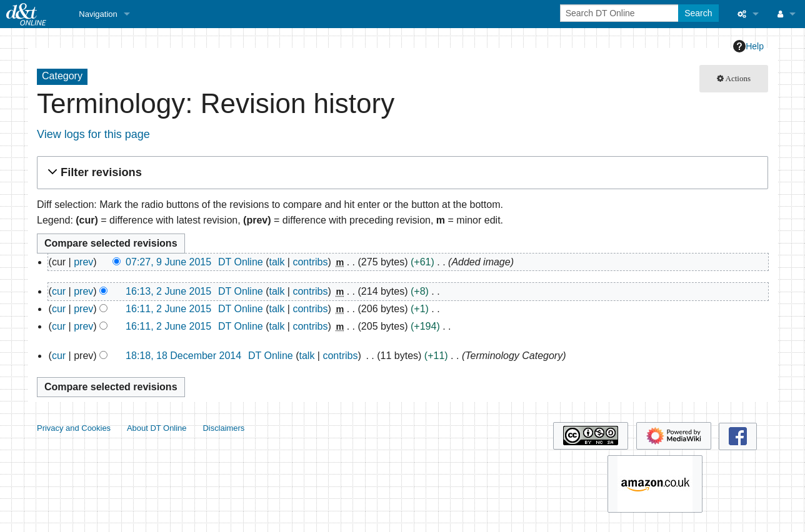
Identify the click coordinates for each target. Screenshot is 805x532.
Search (698, 13)
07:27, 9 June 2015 (168, 262)
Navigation (98, 14)
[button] (401, 173)
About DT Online (157, 428)
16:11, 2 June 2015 (168, 309)
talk (277, 262)
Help (748, 46)
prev (83, 262)
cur (59, 291)
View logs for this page (93, 134)
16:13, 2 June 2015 (168, 291)
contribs (310, 262)
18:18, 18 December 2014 (183, 356)
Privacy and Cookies (74, 428)
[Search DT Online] (620, 13)
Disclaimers (223, 428)
